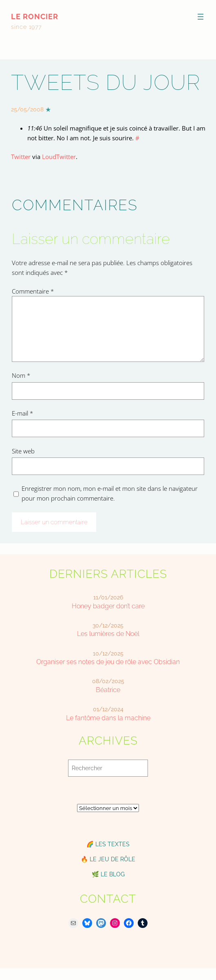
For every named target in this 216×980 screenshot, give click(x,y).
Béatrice (108, 690)
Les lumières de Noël (108, 634)
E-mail (22, 413)
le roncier (35, 16)
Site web (23, 451)
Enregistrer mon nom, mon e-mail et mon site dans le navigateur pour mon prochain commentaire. (110, 493)
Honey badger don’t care (108, 606)
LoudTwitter (59, 157)
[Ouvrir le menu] (201, 17)
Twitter (21, 157)
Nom (21, 375)
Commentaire (33, 291)
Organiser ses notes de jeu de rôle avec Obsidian (108, 662)
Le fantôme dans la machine (108, 718)
